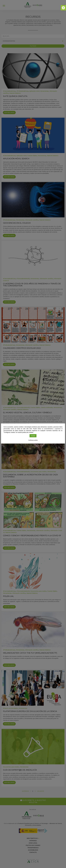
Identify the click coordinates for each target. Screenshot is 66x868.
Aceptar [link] (33, 436)
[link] (63, 8)
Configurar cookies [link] (33, 440)
